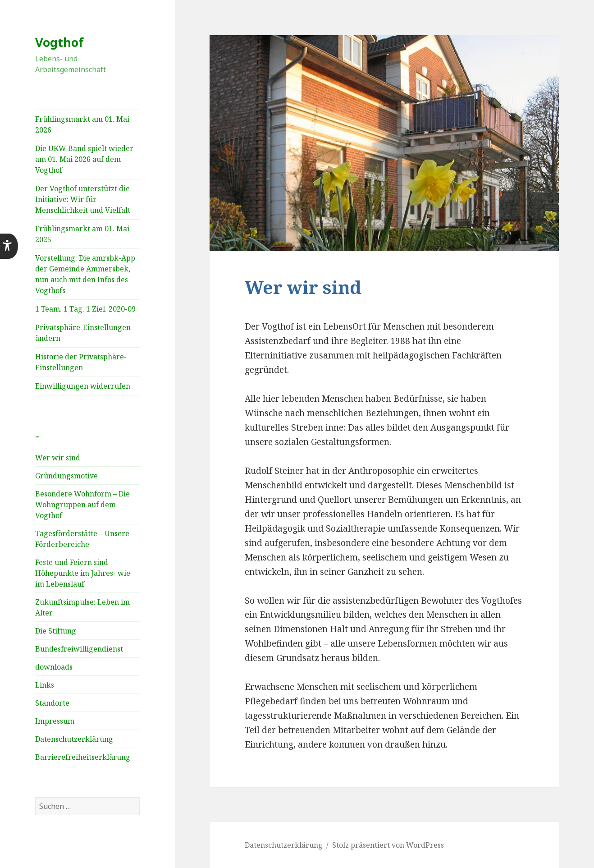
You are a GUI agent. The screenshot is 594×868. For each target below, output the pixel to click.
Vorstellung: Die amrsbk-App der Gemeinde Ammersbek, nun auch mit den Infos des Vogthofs (85, 274)
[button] (9, 246)
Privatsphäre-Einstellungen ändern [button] (83, 333)
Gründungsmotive (66, 476)
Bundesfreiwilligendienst (79, 649)
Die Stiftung (56, 631)
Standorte (52, 703)
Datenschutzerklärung (74, 739)
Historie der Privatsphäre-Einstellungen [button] (81, 362)
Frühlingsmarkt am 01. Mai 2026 (82, 124)
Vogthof (59, 42)
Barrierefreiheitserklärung (83, 757)
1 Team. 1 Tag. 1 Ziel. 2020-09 (85, 309)
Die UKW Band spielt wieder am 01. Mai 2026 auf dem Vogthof (84, 159)
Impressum (55, 721)
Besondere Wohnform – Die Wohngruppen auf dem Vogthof (82, 505)
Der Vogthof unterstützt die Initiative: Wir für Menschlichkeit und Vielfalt (83, 199)
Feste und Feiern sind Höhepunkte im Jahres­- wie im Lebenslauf (83, 573)
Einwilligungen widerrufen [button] (83, 386)
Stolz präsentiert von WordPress (388, 845)
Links (45, 685)
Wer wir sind (58, 458)
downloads (54, 667)
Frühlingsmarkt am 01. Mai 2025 (82, 234)
